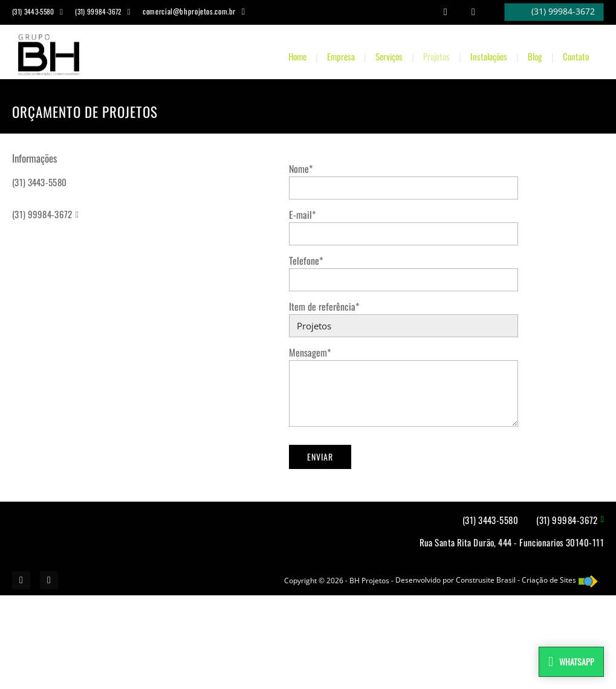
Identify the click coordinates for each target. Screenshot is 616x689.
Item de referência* (324, 306)
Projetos (436, 56)
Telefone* (306, 260)
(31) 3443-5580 (39, 182)
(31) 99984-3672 (42, 214)
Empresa (341, 56)
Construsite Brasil (486, 580)
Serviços (389, 56)
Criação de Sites (549, 580)
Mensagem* (310, 352)
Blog (535, 56)
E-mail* (302, 215)
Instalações (489, 56)
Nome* (301, 169)
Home (297, 56)
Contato (576, 56)
